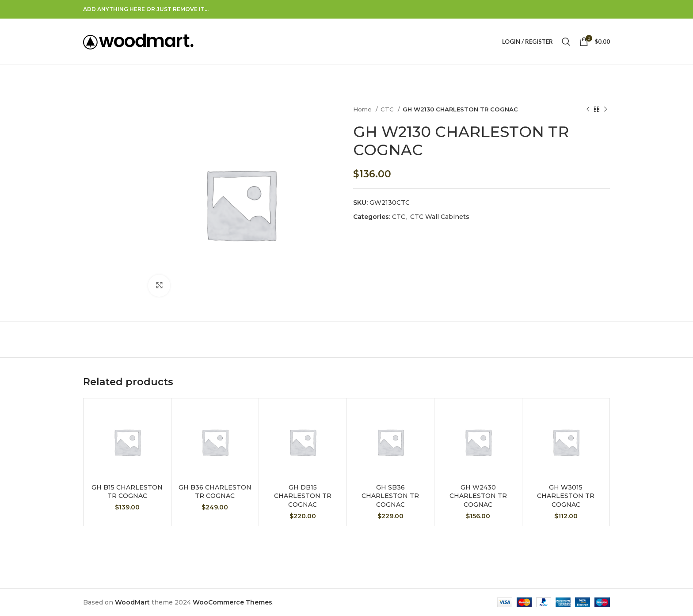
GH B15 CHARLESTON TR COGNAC (127, 492)
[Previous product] (588, 110)
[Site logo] (138, 41)
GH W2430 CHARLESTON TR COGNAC (478, 496)
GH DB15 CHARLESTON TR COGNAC (303, 496)
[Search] (566, 42)
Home (363, 109)
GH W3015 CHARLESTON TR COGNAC (566, 496)
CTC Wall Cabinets (440, 217)
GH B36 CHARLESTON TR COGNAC (215, 492)
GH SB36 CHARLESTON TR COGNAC (390, 496)
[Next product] (605, 110)
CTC (388, 109)
